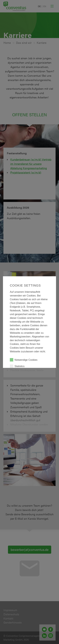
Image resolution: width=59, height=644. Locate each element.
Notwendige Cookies (24, 360)
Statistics (17, 366)
